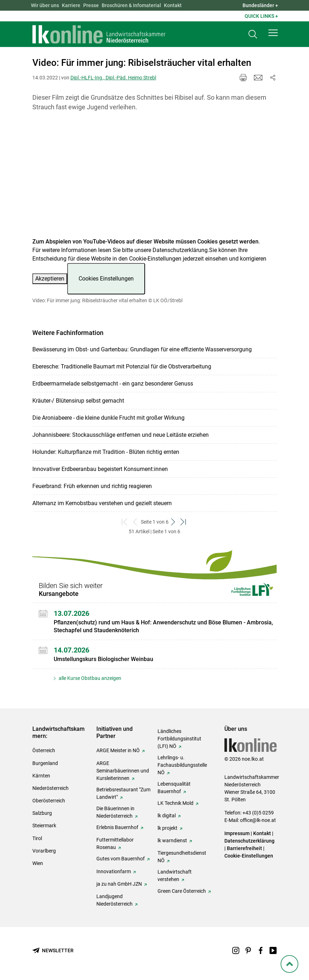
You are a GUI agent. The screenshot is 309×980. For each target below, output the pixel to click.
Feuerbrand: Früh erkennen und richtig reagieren (92, 486)
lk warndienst (172, 840)
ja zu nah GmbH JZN (119, 884)
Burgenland (45, 763)
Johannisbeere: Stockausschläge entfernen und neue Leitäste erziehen (121, 435)
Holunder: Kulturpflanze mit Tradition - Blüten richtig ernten (106, 452)
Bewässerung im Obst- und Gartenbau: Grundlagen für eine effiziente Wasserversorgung (142, 349)
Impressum (237, 833)
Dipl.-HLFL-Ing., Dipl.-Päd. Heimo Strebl (113, 78)
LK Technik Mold (175, 803)
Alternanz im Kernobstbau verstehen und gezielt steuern (102, 503)
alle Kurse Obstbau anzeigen (89, 678)
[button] (273, 33)
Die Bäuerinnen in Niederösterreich (115, 812)
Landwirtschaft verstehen (175, 876)
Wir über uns (45, 5)
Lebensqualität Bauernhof (174, 788)
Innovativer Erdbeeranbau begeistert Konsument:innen (100, 469)
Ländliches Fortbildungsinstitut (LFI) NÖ (179, 739)
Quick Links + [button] (261, 16)
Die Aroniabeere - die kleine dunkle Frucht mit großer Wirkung (108, 418)
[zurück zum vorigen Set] (136, 522)
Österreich (44, 750)
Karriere (71, 5)
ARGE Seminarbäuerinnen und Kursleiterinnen (123, 771)
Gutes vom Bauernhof (121, 859)
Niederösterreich (50, 788)
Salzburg (42, 813)
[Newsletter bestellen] (53, 951)
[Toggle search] (253, 34)
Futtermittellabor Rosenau (115, 843)
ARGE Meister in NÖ (118, 750)
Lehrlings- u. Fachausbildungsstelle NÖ (182, 765)
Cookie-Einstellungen (249, 856)
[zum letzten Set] (184, 522)
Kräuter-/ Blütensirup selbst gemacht (78, 401)
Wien (38, 863)
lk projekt (167, 828)
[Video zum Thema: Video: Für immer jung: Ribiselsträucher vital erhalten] (154, 179)
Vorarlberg (44, 851)
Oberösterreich (49, 801)
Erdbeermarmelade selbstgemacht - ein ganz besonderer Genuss (113, 384)
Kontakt (173, 5)
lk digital (167, 816)
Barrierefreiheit (244, 848)
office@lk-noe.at (258, 820)
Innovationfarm (114, 871)
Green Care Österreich (182, 891)
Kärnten (41, 776)
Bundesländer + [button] (260, 5)
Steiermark (44, 826)
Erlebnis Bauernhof (117, 827)
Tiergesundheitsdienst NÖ (182, 857)
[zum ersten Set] (125, 522)
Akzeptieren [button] (50, 279)
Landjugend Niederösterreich (114, 900)
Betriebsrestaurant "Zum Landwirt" (123, 793)
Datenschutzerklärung (180, 250)
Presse (91, 5)
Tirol (37, 838)
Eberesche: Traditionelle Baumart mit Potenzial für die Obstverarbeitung (122, 366)
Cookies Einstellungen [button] (106, 279)
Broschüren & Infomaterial (131, 5)
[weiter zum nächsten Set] (174, 522)
